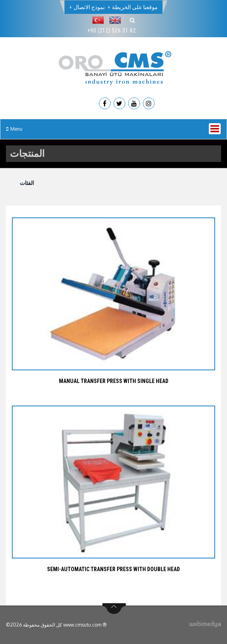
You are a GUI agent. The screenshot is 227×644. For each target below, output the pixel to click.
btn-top (114, 609)
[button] (100, 20)
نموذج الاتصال (89, 7)
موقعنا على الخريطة (135, 7)
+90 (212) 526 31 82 (112, 30)
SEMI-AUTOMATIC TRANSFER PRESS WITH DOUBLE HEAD (114, 569)
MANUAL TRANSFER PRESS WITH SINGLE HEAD (114, 381)
